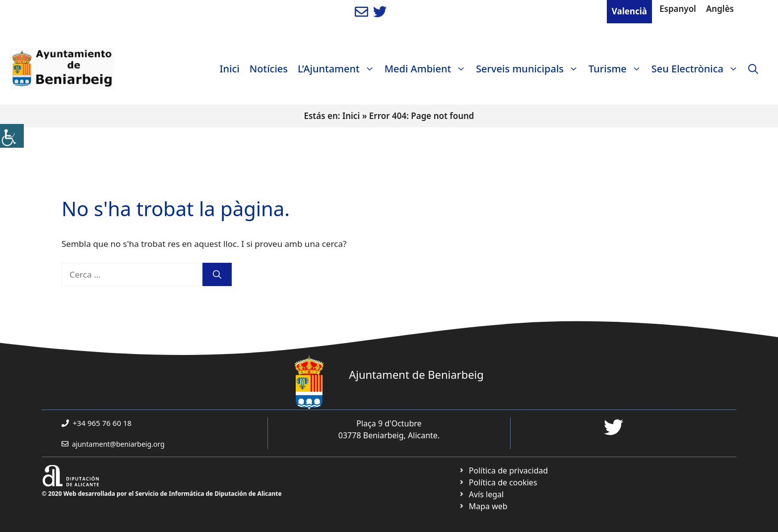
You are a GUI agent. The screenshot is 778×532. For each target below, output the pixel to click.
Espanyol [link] (678, 9)
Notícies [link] (269, 69)
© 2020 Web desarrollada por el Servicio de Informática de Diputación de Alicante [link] (162, 494)
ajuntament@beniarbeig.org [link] (118, 444)
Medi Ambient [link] (428, 69)
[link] (12, 136)
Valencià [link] (629, 11)
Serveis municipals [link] (530, 69)
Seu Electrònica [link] (697, 69)
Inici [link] (230, 69)
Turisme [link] (617, 69)
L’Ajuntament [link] (339, 69)
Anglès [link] (720, 9)
